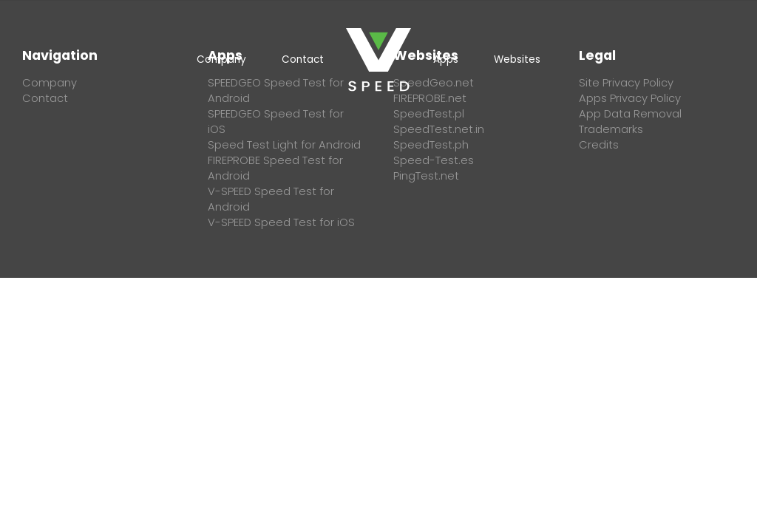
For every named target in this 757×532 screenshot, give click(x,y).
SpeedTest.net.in (439, 129)
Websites (517, 59)
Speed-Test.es (434, 160)
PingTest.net (426, 176)
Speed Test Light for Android (284, 145)
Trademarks (611, 129)
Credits (599, 145)
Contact (303, 59)
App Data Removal (630, 114)
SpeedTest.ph (431, 145)
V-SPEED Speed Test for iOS (281, 222)
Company (221, 59)
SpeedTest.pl (429, 114)
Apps (446, 59)
